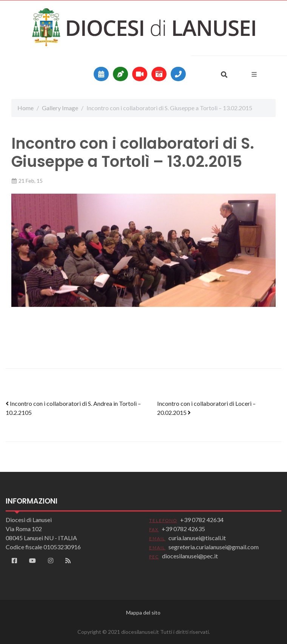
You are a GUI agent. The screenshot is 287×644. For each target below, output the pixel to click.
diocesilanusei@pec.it (190, 556)
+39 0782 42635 (183, 529)
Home (25, 108)
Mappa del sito (143, 612)
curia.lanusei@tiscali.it (197, 538)
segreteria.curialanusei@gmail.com (214, 547)
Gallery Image (60, 108)
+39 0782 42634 (202, 520)
